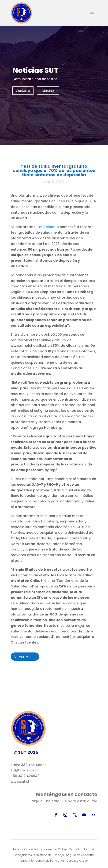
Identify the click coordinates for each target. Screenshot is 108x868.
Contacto (23, 91)
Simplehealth (48, 227)
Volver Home (25, 656)
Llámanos (48, 91)
